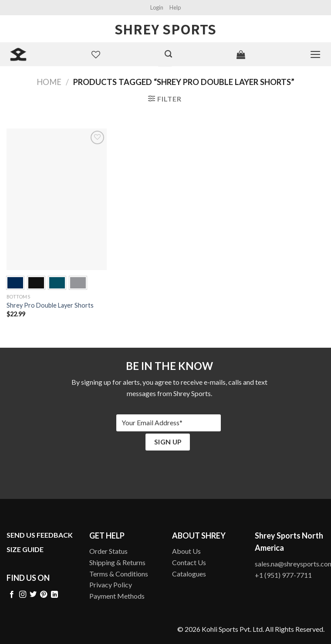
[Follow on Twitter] (33, 595)
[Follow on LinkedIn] (54, 595)
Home (49, 82)
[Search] (168, 54)
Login (157, 7)
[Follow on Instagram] (23, 595)
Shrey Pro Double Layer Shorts (50, 305)
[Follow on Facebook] (12, 595)
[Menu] (316, 54)
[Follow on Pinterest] (44, 595)
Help (175, 7)
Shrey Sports (165, 29)
